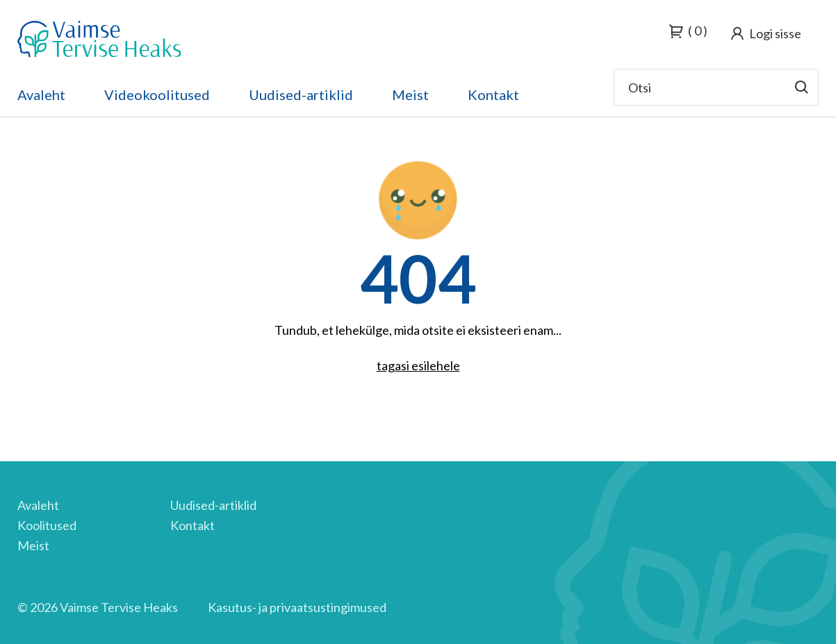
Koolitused (47, 525)
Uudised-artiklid (301, 94)
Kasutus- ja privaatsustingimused (297, 607)
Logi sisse (775, 33)
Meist (410, 94)
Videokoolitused (157, 94)
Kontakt (493, 94)
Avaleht (41, 94)
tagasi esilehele (418, 365)
